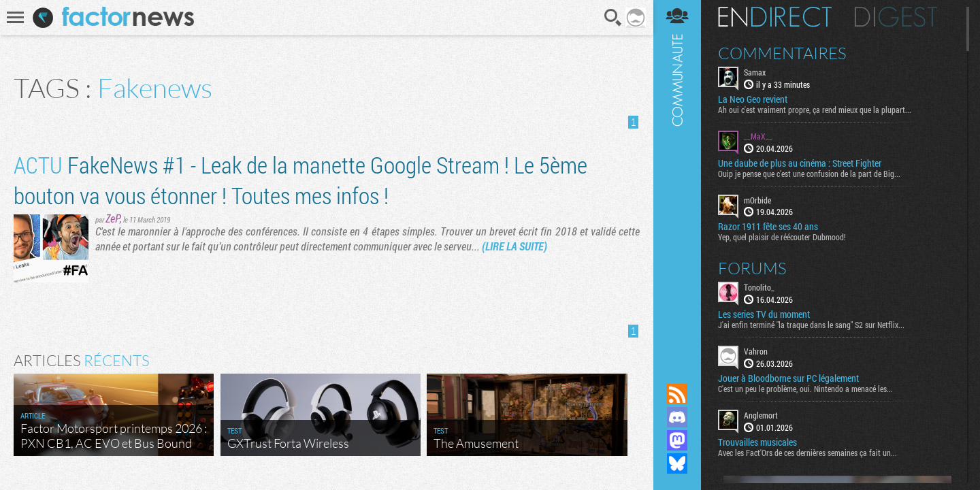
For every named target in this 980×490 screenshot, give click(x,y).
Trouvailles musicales (757, 442)
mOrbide (757, 200)
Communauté (677, 179)
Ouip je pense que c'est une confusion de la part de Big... (809, 174)
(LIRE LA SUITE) (514, 246)
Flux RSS (677, 394)
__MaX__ (758, 136)
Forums (752, 268)
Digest (896, 17)
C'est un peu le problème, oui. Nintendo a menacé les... (805, 389)
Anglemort (761, 415)
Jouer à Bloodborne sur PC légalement (788, 378)
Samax (755, 72)
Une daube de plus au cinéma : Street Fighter (800, 163)
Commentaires (782, 53)
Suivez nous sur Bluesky (677, 463)
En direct (775, 17)
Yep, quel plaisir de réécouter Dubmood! (782, 237)
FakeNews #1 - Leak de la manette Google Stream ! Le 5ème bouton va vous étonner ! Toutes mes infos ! (300, 180)
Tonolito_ (759, 287)
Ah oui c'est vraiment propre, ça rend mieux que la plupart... (815, 110)
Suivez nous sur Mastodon (677, 440)
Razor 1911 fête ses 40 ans (768, 227)
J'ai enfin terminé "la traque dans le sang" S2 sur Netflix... (811, 325)
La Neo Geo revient (753, 99)
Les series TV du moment (764, 314)
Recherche (613, 18)
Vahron (756, 351)
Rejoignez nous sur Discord (677, 417)
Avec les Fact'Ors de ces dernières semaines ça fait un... (807, 453)
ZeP (113, 218)
